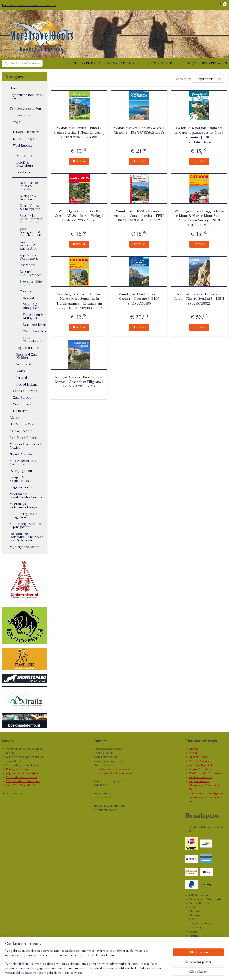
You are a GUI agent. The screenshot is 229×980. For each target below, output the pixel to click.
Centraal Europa (25, 391)
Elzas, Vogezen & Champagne (31, 207)
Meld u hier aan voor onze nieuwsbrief (29, 5)
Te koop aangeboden (25, 108)
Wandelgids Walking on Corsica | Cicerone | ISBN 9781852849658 (139, 130)
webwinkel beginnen (136, 972)
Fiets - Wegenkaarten (34, 339)
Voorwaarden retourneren (23, 781)
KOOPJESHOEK (162, 63)
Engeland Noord (28, 348)
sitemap (110, 972)
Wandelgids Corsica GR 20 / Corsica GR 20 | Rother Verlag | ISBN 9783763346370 (79, 216)
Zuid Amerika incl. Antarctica (23, 462)
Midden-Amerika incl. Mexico (26, 446)
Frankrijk (23, 172)
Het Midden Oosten (24, 424)
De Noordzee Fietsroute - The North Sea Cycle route (26, 537)
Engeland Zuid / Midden (28, 356)
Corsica (25, 291)
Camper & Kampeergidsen (21, 479)
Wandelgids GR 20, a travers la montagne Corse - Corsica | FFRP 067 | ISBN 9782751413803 (139, 216)
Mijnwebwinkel (176, 972)
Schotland (24, 364)
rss (119, 972)
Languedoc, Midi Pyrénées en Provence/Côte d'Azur (31, 278)
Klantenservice (21, 115)
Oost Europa (22, 404)
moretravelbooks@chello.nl (114, 773)
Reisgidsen (31, 298)
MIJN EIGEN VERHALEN (207, 63)
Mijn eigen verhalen (24, 547)
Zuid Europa (22, 397)
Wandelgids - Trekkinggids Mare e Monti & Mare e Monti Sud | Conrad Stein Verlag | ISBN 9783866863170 (199, 218)
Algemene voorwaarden (22, 773)
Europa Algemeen (26, 132)
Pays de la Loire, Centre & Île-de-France (31, 219)
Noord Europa (24, 139)
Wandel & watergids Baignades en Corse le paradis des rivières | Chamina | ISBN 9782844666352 (199, 135)
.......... (143, 63)
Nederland (24, 156)
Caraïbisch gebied (201, 765)
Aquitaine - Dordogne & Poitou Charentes (29, 260)
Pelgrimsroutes (21, 487)
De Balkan (21, 411)
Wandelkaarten (34, 331)
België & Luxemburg (25, 164)
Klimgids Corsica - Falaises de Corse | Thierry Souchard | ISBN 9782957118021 (199, 299)
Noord (194, 769)
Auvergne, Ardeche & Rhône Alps (28, 245)
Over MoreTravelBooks (22, 785)
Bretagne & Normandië (28, 197)
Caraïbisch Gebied (23, 438)
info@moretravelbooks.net (113, 769)
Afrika (14, 417)
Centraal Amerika (201, 777)
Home (14, 88)
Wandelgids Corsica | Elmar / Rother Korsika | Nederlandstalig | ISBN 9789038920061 (79, 133)
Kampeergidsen (35, 324)
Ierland (22, 377)
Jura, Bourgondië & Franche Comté (31, 232)
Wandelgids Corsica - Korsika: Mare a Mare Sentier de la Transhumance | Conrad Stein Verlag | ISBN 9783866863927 (79, 301)
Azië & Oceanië (21, 431)
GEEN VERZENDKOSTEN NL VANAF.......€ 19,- (102, 63)
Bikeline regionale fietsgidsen (23, 515)
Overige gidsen (21, 471)
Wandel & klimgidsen (31, 306)
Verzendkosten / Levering (23, 777)
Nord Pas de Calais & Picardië (29, 186)
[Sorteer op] (208, 79)
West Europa (22, 145)
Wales (21, 371)
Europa (15, 122)
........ (180, 63)
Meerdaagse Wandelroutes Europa (26, 496)
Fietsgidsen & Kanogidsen (33, 316)
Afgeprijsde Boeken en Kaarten (27, 96)
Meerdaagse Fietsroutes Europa (24, 505)
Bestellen (79, 161)
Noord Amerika (21, 454)
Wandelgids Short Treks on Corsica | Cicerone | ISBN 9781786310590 (139, 299)
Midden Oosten (199, 757)
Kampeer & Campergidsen (206, 793)
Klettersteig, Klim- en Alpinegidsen (25, 525)
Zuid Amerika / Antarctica (206, 773)
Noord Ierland (27, 384)
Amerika (204, 769)
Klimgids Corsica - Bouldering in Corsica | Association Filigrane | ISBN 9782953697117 (79, 382)
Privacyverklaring (18, 769)
